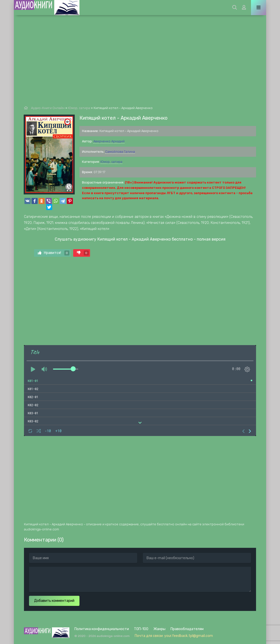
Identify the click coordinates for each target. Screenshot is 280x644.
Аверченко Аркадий (109, 141)
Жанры (159, 629)
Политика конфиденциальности (102, 629)
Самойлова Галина (120, 152)
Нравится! (54, 253)
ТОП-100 (141, 629)
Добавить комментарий (54, 601)
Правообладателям (187, 629)
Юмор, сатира (111, 162)
